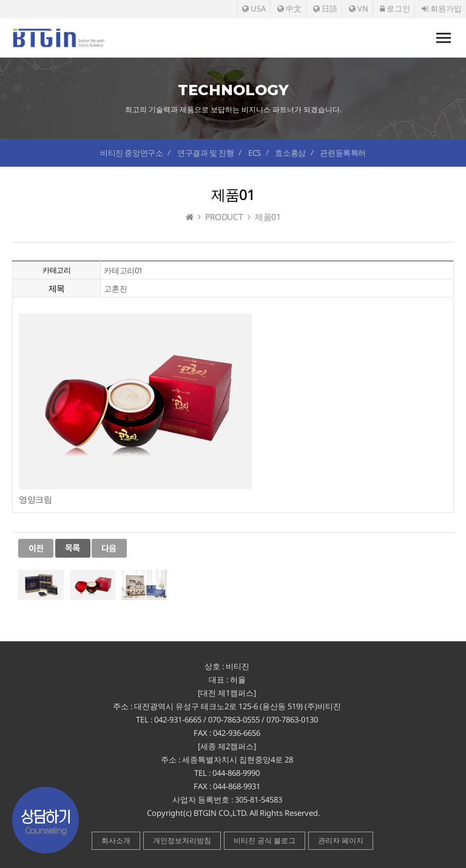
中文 (289, 8)
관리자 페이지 (341, 840)
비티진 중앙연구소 (131, 153)
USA (254, 8)
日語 (325, 8)
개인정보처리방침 (182, 840)
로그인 (395, 8)
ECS (255, 153)
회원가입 (442, 8)
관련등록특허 (343, 153)
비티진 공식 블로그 (265, 840)
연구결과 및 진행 (205, 153)
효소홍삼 (290, 153)
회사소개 (116, 840)
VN (359, 8)
